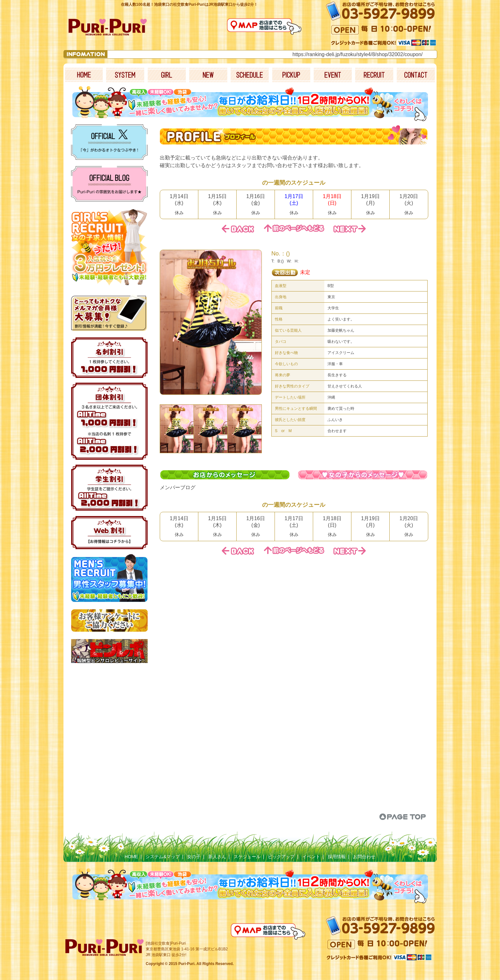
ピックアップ (281, 857)
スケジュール (247, 857)
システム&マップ (162, 857)
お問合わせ (364, 857)
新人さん (217, 857)
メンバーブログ (178, 487)
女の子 (194, 857)
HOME (131, 857)
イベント (311, 857)
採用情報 (337, 857)
